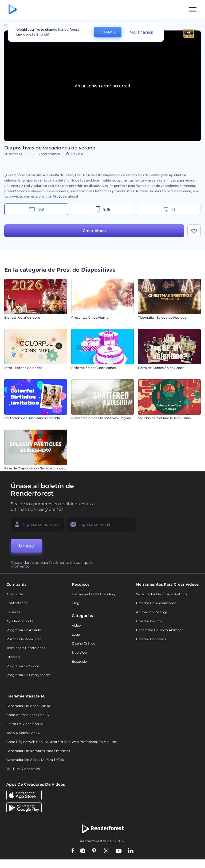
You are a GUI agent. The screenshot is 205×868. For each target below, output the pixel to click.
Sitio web (79, 652)
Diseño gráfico (84, 643)
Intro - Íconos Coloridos (23, 368)
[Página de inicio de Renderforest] (13, 9)
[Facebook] (73, 851)
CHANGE (108, 32)
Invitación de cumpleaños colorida (32, 418)
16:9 (36, 209)
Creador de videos (151, 639)
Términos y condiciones (26, 648)
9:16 (102, 209)
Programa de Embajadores (28, 675)
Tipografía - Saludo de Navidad (162, 317)
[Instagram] (83, 851)
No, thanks (141, 32)
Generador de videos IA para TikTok (35, 760)
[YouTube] (119, 851)
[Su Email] (101, 524)
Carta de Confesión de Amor (161, 368)
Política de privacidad (24, 639)
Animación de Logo (152, 612)
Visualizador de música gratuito (161, 594)
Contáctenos (17, 603)
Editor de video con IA (25, 724)
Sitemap (13, 657)
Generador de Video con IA (28, 706)
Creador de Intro (150, 621)
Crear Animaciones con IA (28, 715)
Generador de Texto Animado (160, 630)
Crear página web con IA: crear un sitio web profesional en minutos (62, 742)
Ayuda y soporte (20, 621)
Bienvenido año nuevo (22, 317)
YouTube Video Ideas (23, 769)
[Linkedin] (131, 851)
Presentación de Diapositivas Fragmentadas (107, 418)
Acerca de (15, 594)
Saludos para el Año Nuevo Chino (165, 418)
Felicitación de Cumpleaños (94, 368)
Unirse (26, 546)
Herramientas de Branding (93, 594)
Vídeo (76, 625)
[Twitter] (106, 851)
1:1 (169, 209)
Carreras (13, 612)
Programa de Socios (23, 666)
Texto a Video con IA (23, 733)
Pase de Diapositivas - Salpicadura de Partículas (42, 468)
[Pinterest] (94, 851)
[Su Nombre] (37, 524)
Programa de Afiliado (24, 630)
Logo (76, 634)
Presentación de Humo (90, 317)
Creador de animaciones (156, 603)
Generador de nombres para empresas (38, 751)
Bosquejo (79, 661)
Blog (76, 603)
